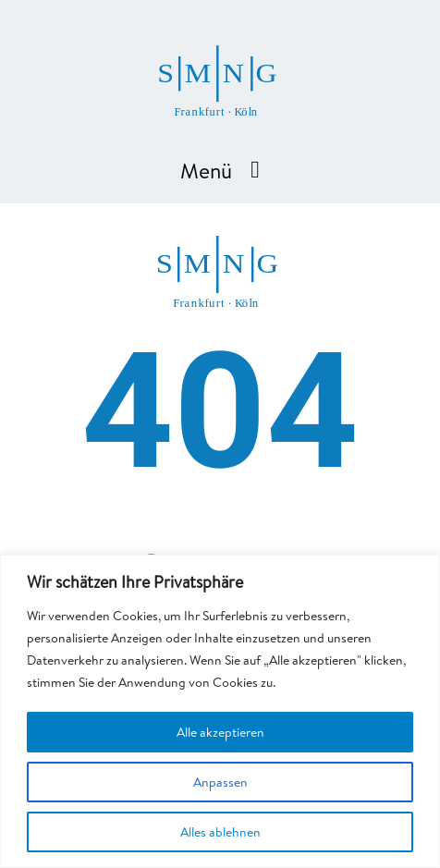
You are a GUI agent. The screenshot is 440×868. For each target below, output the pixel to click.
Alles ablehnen (220, 832)
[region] (220, 711)
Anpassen (220, 782)
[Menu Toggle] (255, 170)
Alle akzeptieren (220, 732)
